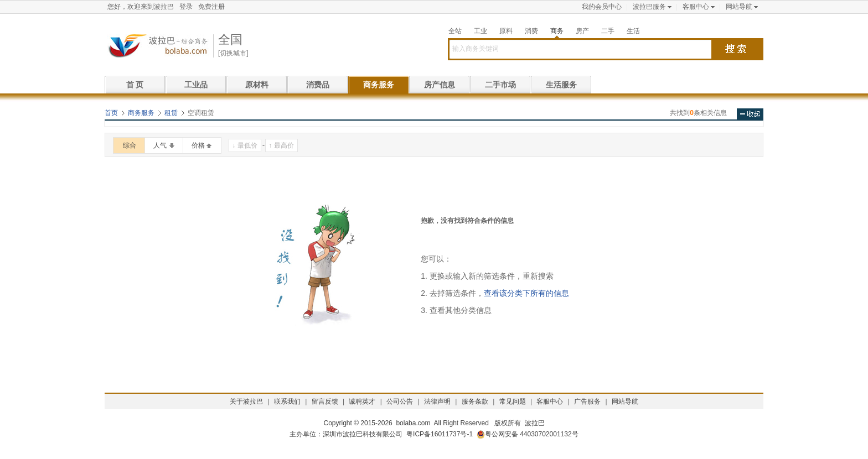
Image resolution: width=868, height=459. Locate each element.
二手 (608, 31)
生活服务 (561, 85)
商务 (557, 31)
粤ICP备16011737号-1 (440, 434)
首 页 (135, 85)
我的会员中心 (602, 7)
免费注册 (211, 7)
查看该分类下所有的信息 (526, 293)
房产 (582, 31)
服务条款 (475, 401)
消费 (531, 31)
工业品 (196, 85)
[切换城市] (233, 53)
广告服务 (587, 401)
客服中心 (696, 7)
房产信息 (440, 85)
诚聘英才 (362, 401)
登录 (186, 7)
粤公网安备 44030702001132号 (528, 434)
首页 (111, 113)
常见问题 (513, 401)
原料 (506, 31)
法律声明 (437, 401)
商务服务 (379, 85)
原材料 (257, 85)
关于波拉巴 (246, 401)
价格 (198, 145)
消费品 (318, 85)
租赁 (171, 113)
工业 (480, 31)
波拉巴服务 (649, 7)
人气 (160, 145)
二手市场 (500, 85)
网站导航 (739, 7)
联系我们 (287, 401)
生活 (633, 31)
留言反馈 (325, 401)
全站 (455, 31)
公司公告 (400, 401)
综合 (130, 145)
